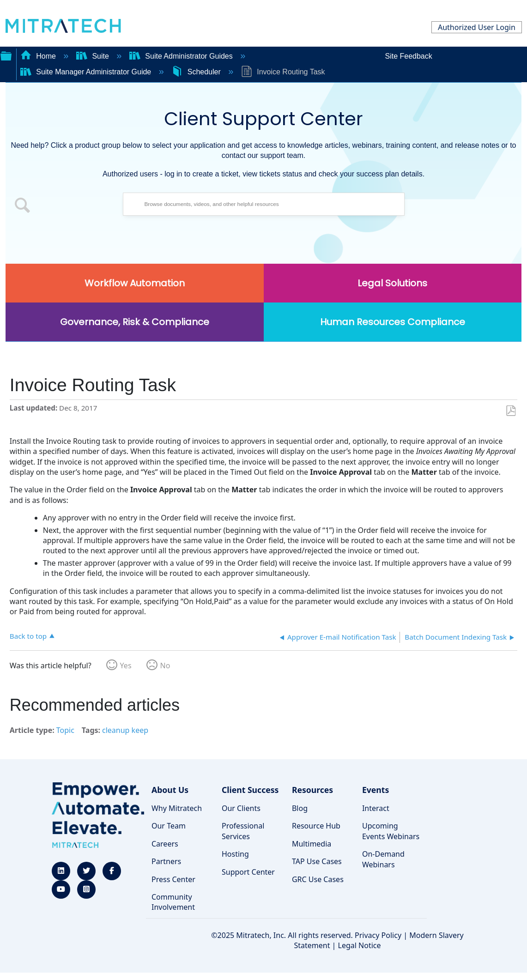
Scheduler (197, 72)
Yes (126, 665)
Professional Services (243, 831)
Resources (312, 790)
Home (39, 56)
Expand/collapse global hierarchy (6, 55)
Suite (94, 56)
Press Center (173, 879)
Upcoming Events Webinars (391, 831)
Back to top (28, 636)
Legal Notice (360, 945)
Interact (376, 808)
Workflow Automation (135, 283)
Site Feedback (408, 56)
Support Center (248, 872)
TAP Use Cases (317, 861)
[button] (23, 206)
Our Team (169, 826)
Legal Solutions (392, 283)
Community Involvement (173, 902)
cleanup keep (125, 730)
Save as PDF (511, 411)
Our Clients (241, 808)
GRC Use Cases (318, 879)
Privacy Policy (378, 935)
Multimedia (312, 844)
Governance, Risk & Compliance (135, 322)
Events (376, 790)
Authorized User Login (477, 27)
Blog (300, 808)
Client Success (250, 790)
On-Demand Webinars (383, 859)
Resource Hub (316, 826)
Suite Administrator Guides (182, 56)
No (165, 665)
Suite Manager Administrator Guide (87, 72)
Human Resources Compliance (393, 322)
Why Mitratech (177, 808)
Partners (166, 861)
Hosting (235, 854)
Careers (165, 844)
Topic (65, 730)
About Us (170, 790)
